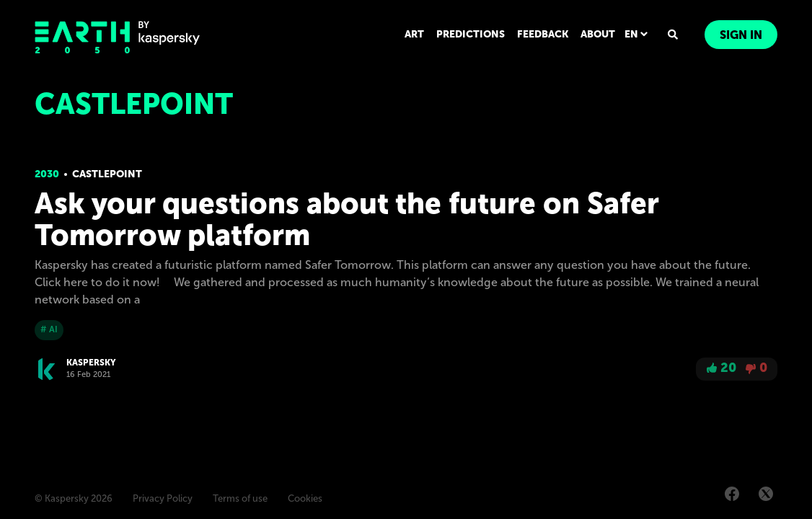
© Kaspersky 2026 (74, 499)
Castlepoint (107, 174)
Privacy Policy (163, 499)
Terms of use (240, 499)
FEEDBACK (545, 34)
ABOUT (599, 34)
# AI (49, 329)
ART (419, 34)
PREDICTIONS (474, 34)
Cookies (305, 499)
